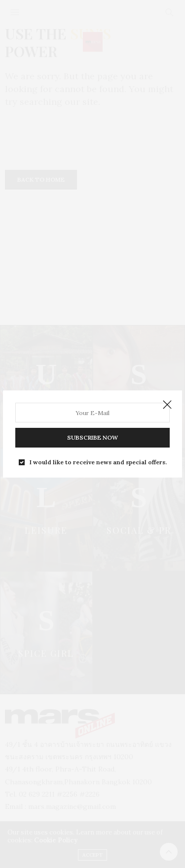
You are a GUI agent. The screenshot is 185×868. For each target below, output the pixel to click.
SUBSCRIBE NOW (92, 437)
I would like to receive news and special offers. (98, 462)
